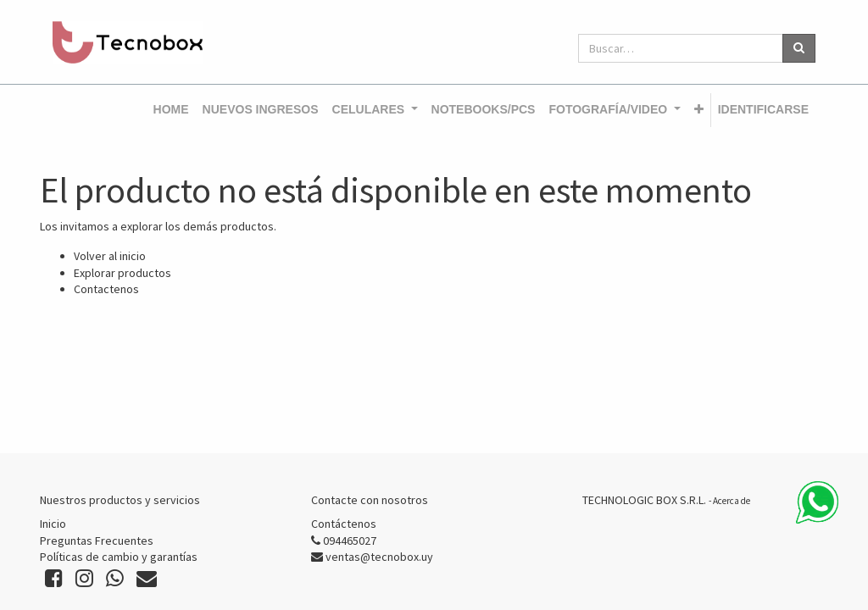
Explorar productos (122, 273)
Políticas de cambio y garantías (119, 557)
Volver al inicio (110, 256)
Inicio (53, 524)
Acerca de (732, 501)
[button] (699, 110)
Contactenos (106, 289)
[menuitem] (171, 110)
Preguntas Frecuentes (97, 541)
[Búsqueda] (799, 48)
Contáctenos (344, 524)
